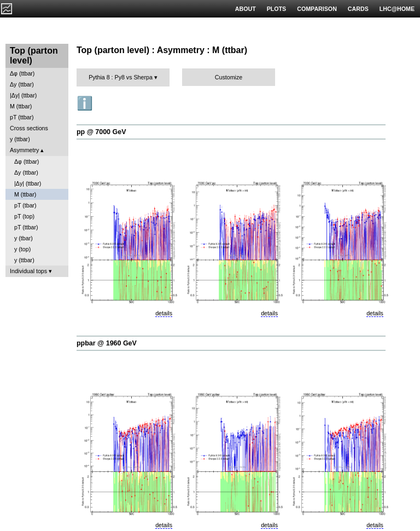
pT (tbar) (25, 205)
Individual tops (28, 271)
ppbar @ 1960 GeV (107, 343)
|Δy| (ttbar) (23, 95)
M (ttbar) (21, 106)
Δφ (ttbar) (22, 73)
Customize (229, 77)
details (164, 313)
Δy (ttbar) (22, 84)
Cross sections (29, 128)
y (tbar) (24, 238)
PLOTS (277, 9)
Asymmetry (24, 150)
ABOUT (246, 9)
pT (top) (24, 216)
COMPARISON (317, 9)
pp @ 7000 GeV (101, 132)
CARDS (358, 9)
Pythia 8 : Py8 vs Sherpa (121, 77)
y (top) (22, 249)
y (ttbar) (20, 139)
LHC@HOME (397, 9)
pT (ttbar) (22, 117)
